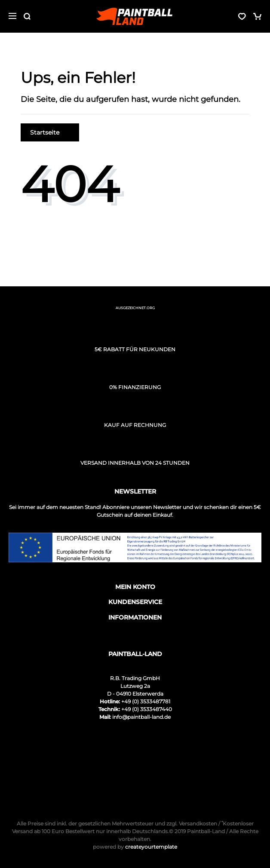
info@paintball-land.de (141, 717)
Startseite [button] (50, 132)
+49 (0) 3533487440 (147, 709)
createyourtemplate (135, 847)
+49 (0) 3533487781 (146, 701)
